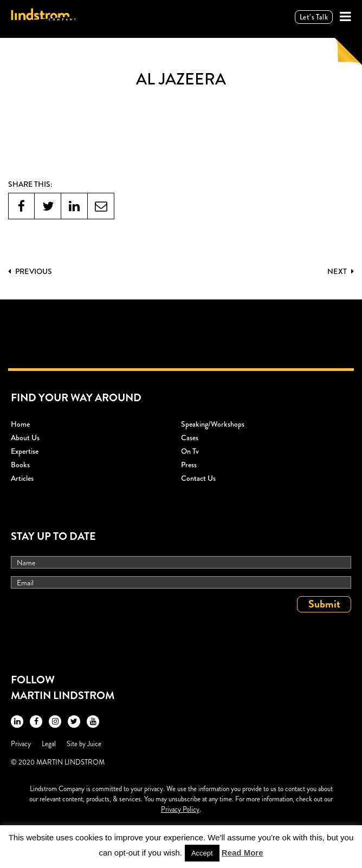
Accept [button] (202, 853)
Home (20, 424)
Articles (22, 478)
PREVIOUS (30, 271)
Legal (49, 744)
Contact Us (198, 478)
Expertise (25, 451)
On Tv (190, 451)
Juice (94, 744)
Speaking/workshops (213, 424)
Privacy (21, 744)
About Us (25, 438)
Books (20, 465)
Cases (190, 438)
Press (189, 465)
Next (341, 271)
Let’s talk (314, 17)
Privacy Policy (180, 809)
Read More (243, 853)
